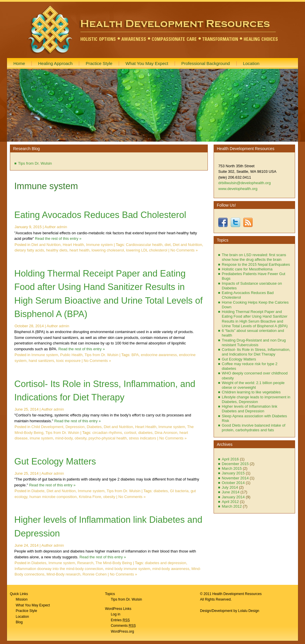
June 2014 (231, 492)
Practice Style (26, 611)
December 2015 (235, 464)
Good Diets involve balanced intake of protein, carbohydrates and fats (253, 428)
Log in (116, 614)
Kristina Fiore (90, 497)
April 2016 (230, 459)
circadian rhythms (107, 433)
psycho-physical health (108, 438)
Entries (120, 620)
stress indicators (143, 438)
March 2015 (232, 468)
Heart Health (73, 245)
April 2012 (230, 502)
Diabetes (94, 427)
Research (85, 563)
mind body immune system (128, 569)
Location (22, 617)
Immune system (100, 245)
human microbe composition (53, 497)
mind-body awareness (171, 569)
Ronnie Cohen (94, 574)
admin (62, 227)
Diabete (38, 491)
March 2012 (232, 506)
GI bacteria (179, 491)
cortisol (130, 433)
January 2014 (233, 497)
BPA (135, 355)
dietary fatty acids (29, 250)
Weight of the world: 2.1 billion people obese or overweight (253, 385)
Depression (75, 427)
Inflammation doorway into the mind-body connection (59, 569)
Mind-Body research (63, 574)
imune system (41, 438)
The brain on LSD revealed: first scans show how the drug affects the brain (254, 257)
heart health (80, 250)
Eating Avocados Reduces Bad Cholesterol (100, 215)
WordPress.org (123, 631)
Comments (123, 626)
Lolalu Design (249, 611)
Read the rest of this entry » (58, 239)
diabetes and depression (166, 563)
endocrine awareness (159, 355)
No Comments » (184, 250)
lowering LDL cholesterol (147, 250)
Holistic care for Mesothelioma (247, 269)
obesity (80, 438)
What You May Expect (33, 605)
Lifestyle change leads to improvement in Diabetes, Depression (256, 399)
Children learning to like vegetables (251, 392)
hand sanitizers (41, 361)
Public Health (71, 355)
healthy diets (57, 250)
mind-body (64, 438)
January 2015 (233, 473)
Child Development (47, 427)
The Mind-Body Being (114, 563)
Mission (22, 599)
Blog (19, 622)
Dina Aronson (166, 433)
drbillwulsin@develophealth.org (244, 183)
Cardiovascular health (144, 245)
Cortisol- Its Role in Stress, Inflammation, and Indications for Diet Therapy (256, 352)
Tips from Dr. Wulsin (35, 163)
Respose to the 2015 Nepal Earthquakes (256, 264)
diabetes (145, 433)
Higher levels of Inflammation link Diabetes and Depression (250, 409)
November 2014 (235, 478)
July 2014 (230, 487)
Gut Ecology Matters (55, 461)
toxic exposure (68, 361)
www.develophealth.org (238, 189)
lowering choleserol (108, 250)
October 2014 (233, 483)
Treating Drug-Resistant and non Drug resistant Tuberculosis (254, 343)
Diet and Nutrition (46, 245)
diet (168, 245)
